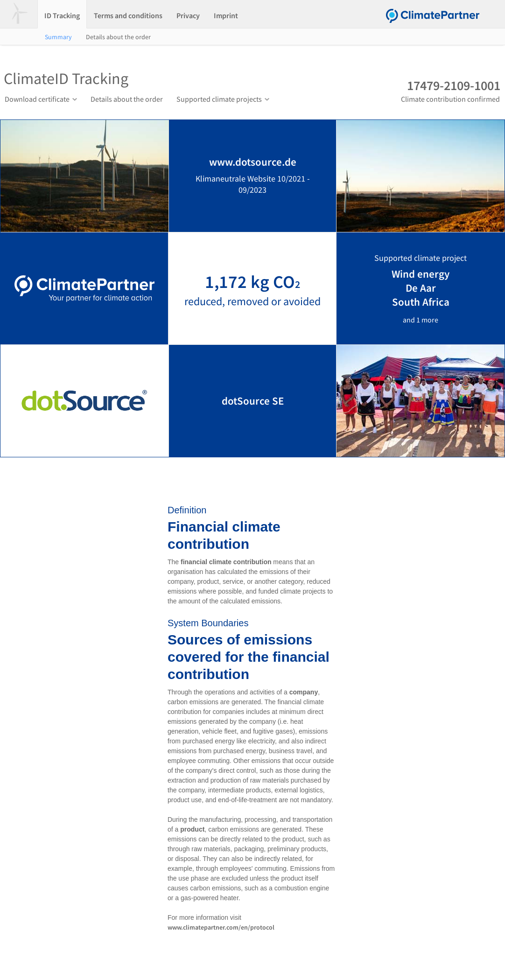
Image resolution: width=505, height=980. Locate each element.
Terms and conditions (128, 15)
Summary (58, 37)
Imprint (226, 15)
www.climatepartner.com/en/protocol (221, 927)
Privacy (188, 15)
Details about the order (118, 37)
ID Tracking (62, 15)
